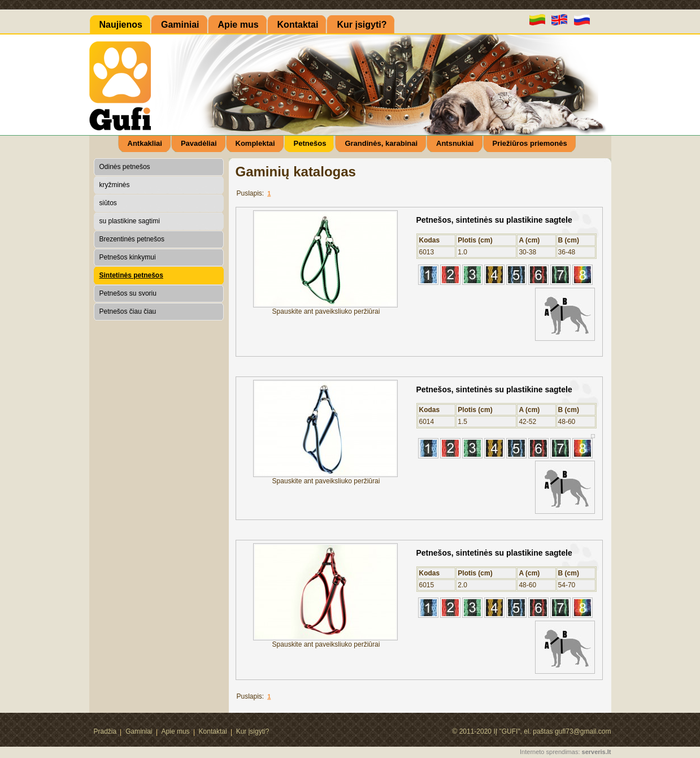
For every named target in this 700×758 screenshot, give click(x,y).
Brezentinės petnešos (132, 239)
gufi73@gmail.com (583, 731)
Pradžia (105, 731)
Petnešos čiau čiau (128, 311)
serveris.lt (597, 752)
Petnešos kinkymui (128, 257)
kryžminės (115, 185)
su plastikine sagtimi (130, 221)
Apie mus (176, 731)
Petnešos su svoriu (128, 293)
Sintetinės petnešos (131, 275)
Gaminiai (139, 731)
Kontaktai (213, 731)
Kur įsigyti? (253, 731)
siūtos (108, 203)
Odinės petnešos (125, 167)
